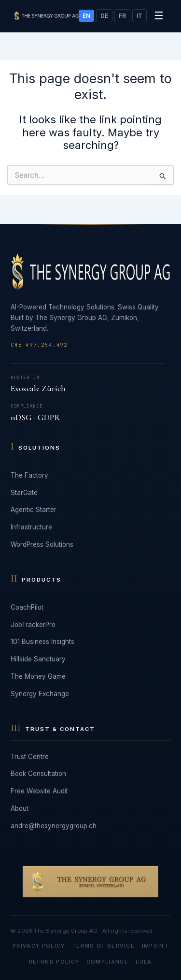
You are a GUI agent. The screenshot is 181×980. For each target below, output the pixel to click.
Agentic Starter (34, 510)
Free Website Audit (39, 791)
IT (139, 16)
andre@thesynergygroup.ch (54, 826)
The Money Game (38, 676)
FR (122, 16)
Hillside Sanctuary (38, 659)
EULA (144, 962)
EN (86, 16)
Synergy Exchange (40, 694)
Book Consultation (38, 774)
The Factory (29, 475)
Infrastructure (31, 527)
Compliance (107, 962)
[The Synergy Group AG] (46, 16)
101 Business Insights (42, 642)
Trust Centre (30, 757)
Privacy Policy (39, 946)
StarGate (24, 493)
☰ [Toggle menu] (159, 15)
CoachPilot (27, 607)
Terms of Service (103, 946)
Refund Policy (54, 962)
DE (104, 16)
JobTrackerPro (33, 625)
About (20, 808)
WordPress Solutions (42, 544)
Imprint (155, 946)
